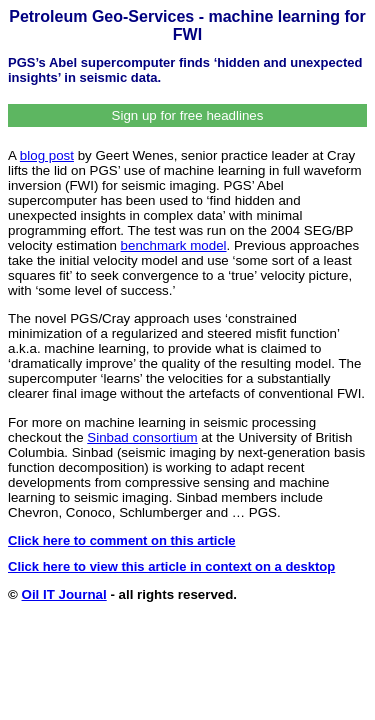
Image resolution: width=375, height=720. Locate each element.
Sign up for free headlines (188, 115)
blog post (47, 155)
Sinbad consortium (142, 437)
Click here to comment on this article (122, 540)
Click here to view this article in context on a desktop (171, 566)
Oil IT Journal (64, 594)
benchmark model (174, 245)
